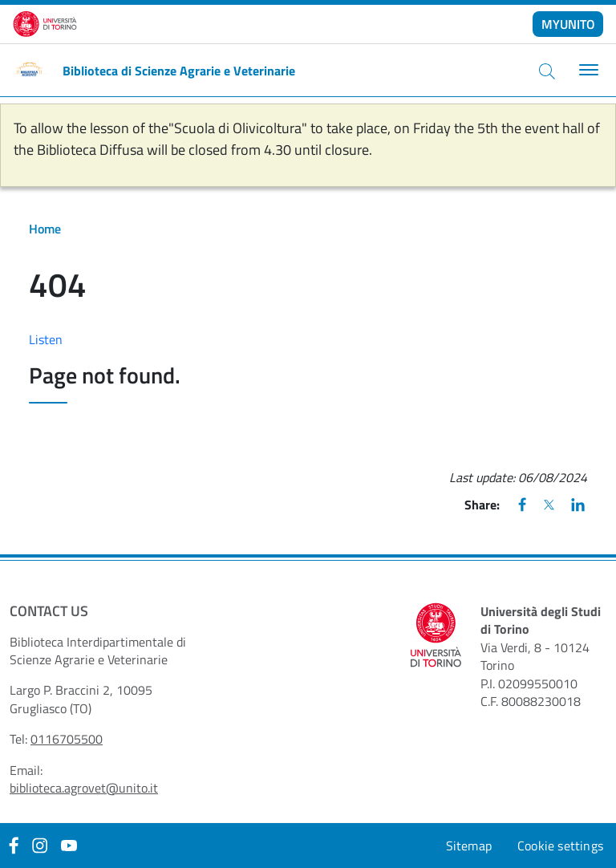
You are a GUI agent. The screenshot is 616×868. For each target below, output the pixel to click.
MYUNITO (568, 24)
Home (45, 229)
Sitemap (469, 846)
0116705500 (67, 739)
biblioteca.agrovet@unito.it (84, 788)
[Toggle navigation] (587, 70)
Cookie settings (560, 846)
